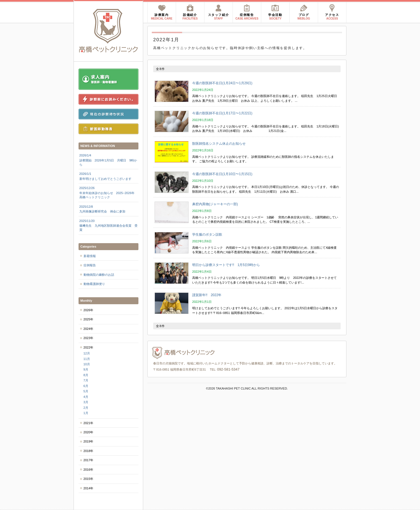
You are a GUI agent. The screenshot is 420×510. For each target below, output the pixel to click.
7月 (86, 380)
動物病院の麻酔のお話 (99, 275)
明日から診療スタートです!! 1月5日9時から (226, 265)
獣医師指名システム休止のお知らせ (219, 144)
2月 (86, 408)
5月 (86, 391)
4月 (86, 397)
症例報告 (90, 265)
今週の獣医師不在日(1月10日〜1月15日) (222, 174)
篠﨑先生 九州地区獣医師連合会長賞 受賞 (108, 225)
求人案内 (108, 79)
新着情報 (90, 256)
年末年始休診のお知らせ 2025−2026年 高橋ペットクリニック (109, 192)
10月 (87, 364)
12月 (87, 353)
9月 (86, 369)
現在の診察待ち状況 (108, 114)
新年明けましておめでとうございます (108, 176)
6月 (86, 386)
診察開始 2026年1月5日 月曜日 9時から (108, 160)
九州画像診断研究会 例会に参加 (108, 209)
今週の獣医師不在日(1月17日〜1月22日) (222, 113)
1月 (86, 413)
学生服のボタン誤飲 (207, 235)
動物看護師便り (94, 284)
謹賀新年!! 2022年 (207, 295)
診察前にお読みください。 (108, 99)
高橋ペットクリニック (108, 31)
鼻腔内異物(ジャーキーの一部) (217, 204)
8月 (86, 375)
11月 (87, 359)
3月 (86, 402)
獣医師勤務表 (108, 129)
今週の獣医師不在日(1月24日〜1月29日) (222, 83)
